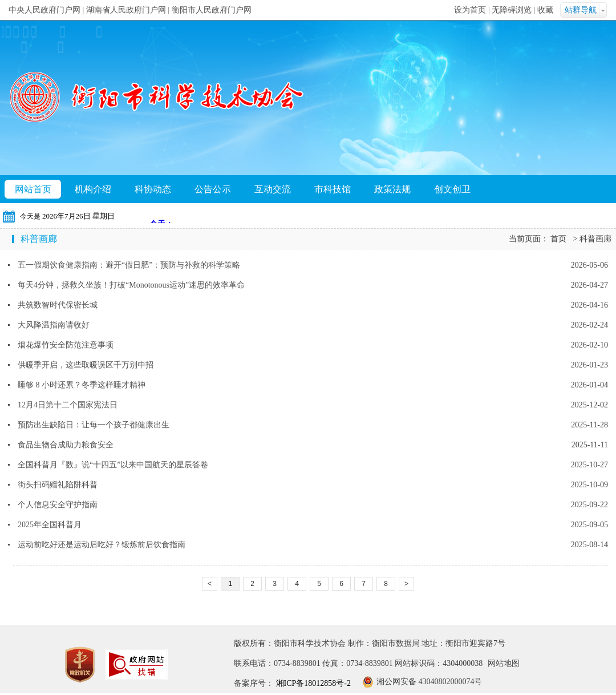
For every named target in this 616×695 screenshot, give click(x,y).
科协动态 (153, 189)
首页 (558, 239)
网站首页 (33, 189)
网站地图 (504, 663)
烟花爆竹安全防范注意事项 (66, 345)
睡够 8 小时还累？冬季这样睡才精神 (82, 385)
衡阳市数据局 (396, 643)
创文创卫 (452, 189)
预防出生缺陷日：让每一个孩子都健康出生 (94, 425)
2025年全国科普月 (50, 525)
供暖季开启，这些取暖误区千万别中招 (86, 365)
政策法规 (392, 189)
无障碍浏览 (512, 10)
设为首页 (470, 10)
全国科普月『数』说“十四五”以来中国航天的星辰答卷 (113, 465)
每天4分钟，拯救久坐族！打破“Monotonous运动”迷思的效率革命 (131, 285)
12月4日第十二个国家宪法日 (68, 405)
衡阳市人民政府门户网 (212, 10)
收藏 (545, 10)
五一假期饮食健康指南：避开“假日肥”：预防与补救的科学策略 (129, 265)
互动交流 (273, 189)
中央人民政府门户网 (44, 10)
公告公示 (213, 189)
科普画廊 (595, 239)
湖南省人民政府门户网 (126, 10)
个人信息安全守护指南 (58, 505)
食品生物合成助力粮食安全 (66, 445)
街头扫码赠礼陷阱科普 (58, 485)
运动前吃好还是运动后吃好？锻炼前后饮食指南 (102, 545)
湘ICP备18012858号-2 (312, 683)
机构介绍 (93, 189)
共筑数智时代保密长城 (58, 305)
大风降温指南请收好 (54, 325)
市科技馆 (333, 189)
